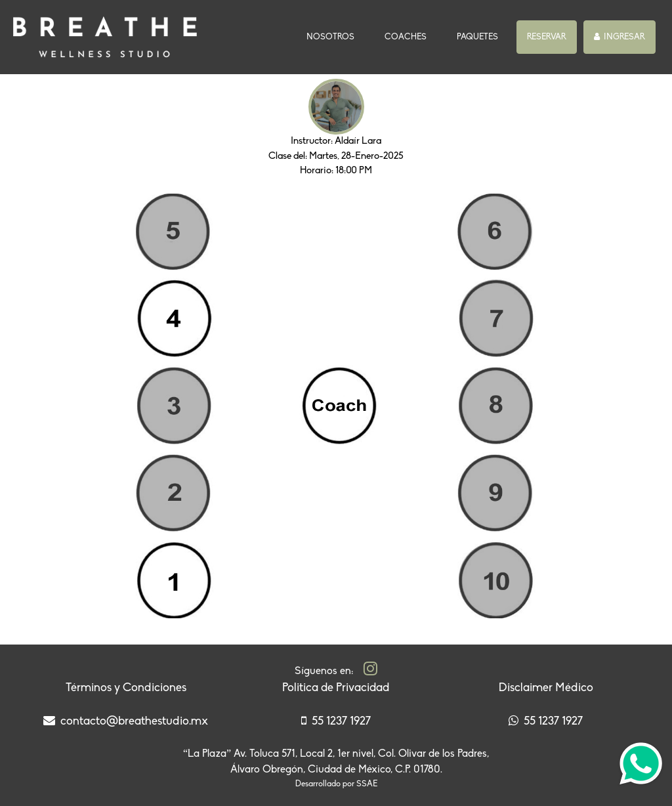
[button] (547, 37)
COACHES (406, 37)
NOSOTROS (333, 36)
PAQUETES (477, 37)
